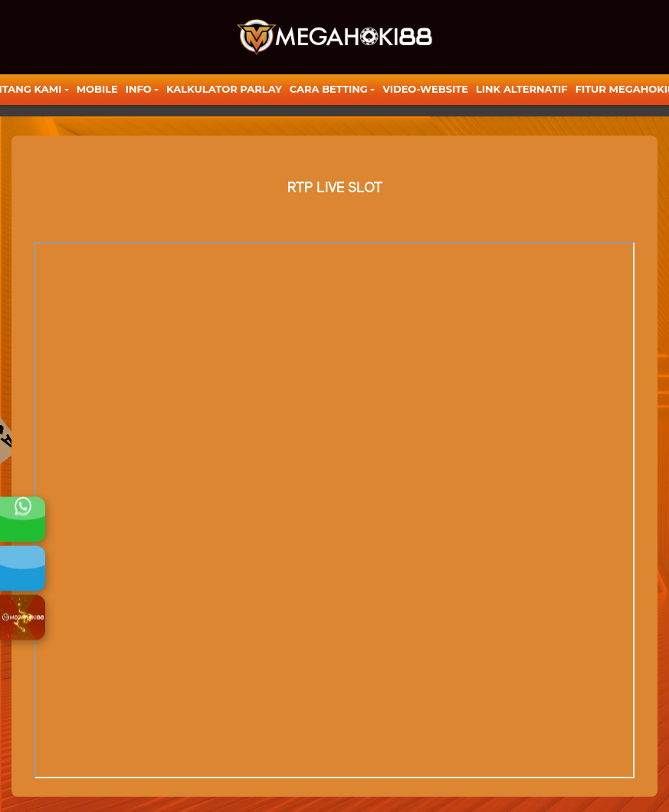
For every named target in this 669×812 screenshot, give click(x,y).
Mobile (97, 89)
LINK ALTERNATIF (522, 89)
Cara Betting (329, 89)
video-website (425, 89)
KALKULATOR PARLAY (224, 89)
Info (139, 89)
